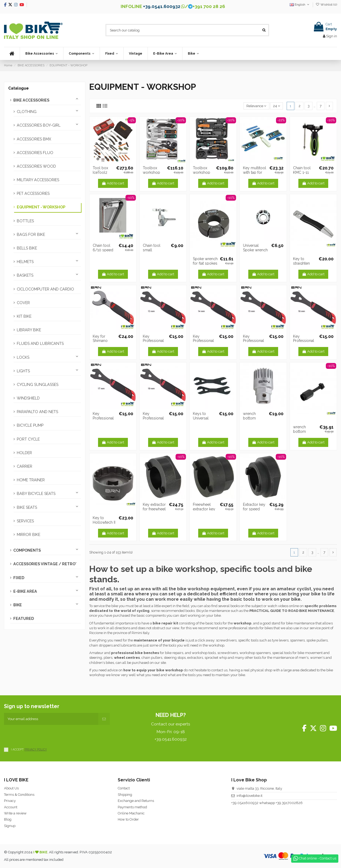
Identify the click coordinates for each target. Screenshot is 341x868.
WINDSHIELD (28, 398)
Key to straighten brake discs (303, 263)
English (300, 5)
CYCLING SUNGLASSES (38, 385)
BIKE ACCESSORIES (31, 100)
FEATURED (24, 619)
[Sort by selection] (256, 106)
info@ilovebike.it (249, 796)
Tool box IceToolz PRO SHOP (102, 172)
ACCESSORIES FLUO (35, 153)
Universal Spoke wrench (255, 248)
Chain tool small (152, 248)
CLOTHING (27, 112)
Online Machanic (131, 813)
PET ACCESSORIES (33, 193)
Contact (124, 788)
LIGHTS (23, 371)
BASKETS (25, 275)
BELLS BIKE (27, 248)
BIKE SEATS (27, 507)
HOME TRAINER (31, 480)
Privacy (10, 801)
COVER (23, 303)
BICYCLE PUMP (30, 425)
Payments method (132, 807)
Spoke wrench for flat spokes (205, 261)
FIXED (19, 578)
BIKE (18, 605)
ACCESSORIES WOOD (36, 166)
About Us (11, 788)
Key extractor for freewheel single (154, 509)
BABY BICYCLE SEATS (36, 494)
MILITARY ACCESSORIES (38, 180)
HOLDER (24, 453)
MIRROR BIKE (29, 535)
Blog (8, 819)
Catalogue (19, 88)
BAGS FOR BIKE (31, 235)
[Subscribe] (104, 719)
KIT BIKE (24, 316)
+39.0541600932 (245, 803)
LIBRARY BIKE (29, 330)
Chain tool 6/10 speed (103, 248)
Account (11, 807)
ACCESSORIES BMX (34, 139)
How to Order (128, 819)
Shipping (125, 795)
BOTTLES (25, 221)
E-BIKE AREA (25, 591)
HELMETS (25, 262)
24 (277, 106)
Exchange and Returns (136, 801)
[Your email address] (51, 719)
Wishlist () (326, 5)
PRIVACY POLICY (36, 749)
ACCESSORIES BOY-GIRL (39, 125)
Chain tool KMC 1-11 (302, 170)
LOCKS (23, 357)
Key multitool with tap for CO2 (255, 172)
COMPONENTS (27, 550)
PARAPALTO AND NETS (37, 412)
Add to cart (113, 183)
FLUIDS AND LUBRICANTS (40, 344)
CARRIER (25, 466)
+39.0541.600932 (162, 6)
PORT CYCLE (28, 439)
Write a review (15, 813)
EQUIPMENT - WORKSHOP (41, 207)
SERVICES (25, 521)
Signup (10, 826)
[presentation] (44, 735)
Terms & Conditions (19, 795)
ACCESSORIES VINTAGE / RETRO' (45, 564)
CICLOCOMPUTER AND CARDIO (45, 289)
